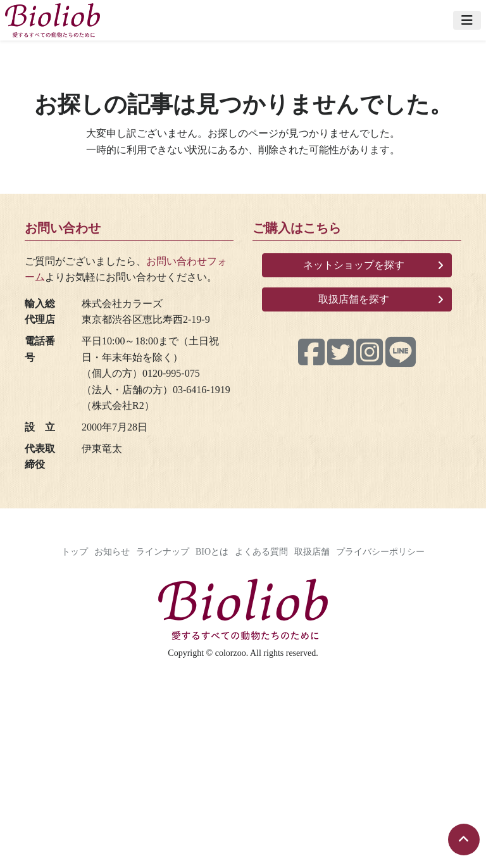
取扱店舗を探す (354, 299)
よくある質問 (261, 552)
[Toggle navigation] (467, 20)
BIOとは (212, 552)
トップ (75, 552)
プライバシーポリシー (380, 552)
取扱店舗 (312, 552)
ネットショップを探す (354, 265)
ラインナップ (163, 552)
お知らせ (112, 552)
